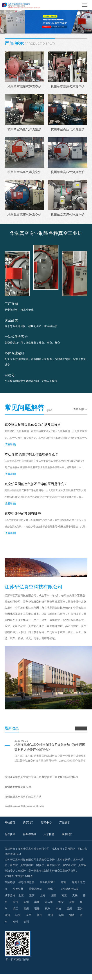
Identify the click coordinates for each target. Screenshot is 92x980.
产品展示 (65, 822)
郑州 (15, 922)
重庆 (32, 895)
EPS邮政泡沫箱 (70, 889)
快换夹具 (18, 889)
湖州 (7, 915)
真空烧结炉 (27, 865)
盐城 (72, 902)
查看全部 (80, 409)
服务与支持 (29, 834)
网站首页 (10, 822)
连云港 (49, 902)
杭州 (48, 909)
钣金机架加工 (48, 882)
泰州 (26, 909)
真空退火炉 (69, 865)
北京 (21, 895)
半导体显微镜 (26, 882)
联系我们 (67, 834)
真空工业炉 (48, 860)
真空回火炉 (53, 865)
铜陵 (72, 915)
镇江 (15, 909)
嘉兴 (80, 909)
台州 (50, 915)
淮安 (61, 902)
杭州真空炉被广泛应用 (18, 787)
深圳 (26, 922)
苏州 (26, 902)
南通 (37, 902)
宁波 (58, 909)
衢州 (40, 915)
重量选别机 (35, 889)
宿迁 (37, 909)
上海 (43, 895)
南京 (64, 895)
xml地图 (9, 876)
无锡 (75, 895)
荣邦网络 (70, 849)
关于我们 (28, 822)
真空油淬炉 (64, 860)
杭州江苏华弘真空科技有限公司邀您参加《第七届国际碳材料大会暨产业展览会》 (51, 747)
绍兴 (18, 915)
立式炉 (22, 871)
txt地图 (29, 876)
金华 (29, 915)
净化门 (51, 889)
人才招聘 (49, 834)
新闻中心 (46, 822)
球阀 (64, 882)
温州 (69, 909)
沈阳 (53, 895)
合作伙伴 (10, 834)
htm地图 (20, 876)
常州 (15, 902)
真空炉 (14, 865)
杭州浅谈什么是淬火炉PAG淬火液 (24, 807)
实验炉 (40, 865)
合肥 (61, 915)
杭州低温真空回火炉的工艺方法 (23, 797)
